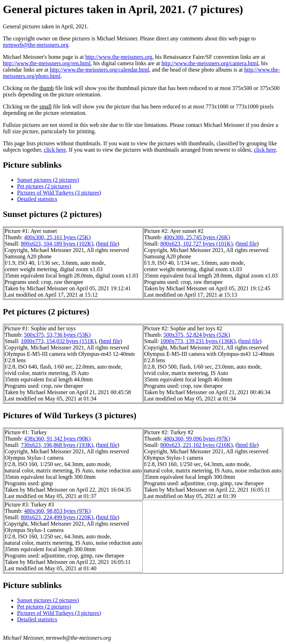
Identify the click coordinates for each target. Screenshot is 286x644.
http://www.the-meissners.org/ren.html (47, 63)
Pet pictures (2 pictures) (44, 186)
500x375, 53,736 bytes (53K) (57, 335)
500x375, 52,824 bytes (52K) (197, 335)
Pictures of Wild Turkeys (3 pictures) (59, 193)
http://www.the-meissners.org (119, 57)
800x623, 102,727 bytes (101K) (197, 244)
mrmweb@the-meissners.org (36, 45)
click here (55, 150)
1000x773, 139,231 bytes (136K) (198, 341)
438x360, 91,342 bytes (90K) (57, 439)
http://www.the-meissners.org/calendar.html (99, 70)
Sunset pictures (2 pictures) (48, 180)
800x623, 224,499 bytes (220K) (57, 517)
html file (108, 244)
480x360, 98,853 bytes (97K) (57, 511)
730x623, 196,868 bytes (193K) (57, 445)
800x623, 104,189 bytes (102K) (57, 244)
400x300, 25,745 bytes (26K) (197, 237)
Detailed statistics (37, 199)
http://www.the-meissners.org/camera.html (210, 63)
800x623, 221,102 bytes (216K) (197, 445)
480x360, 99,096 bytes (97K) (197, 439)
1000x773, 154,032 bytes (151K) (59, 341)
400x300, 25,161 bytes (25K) (57, 237)
